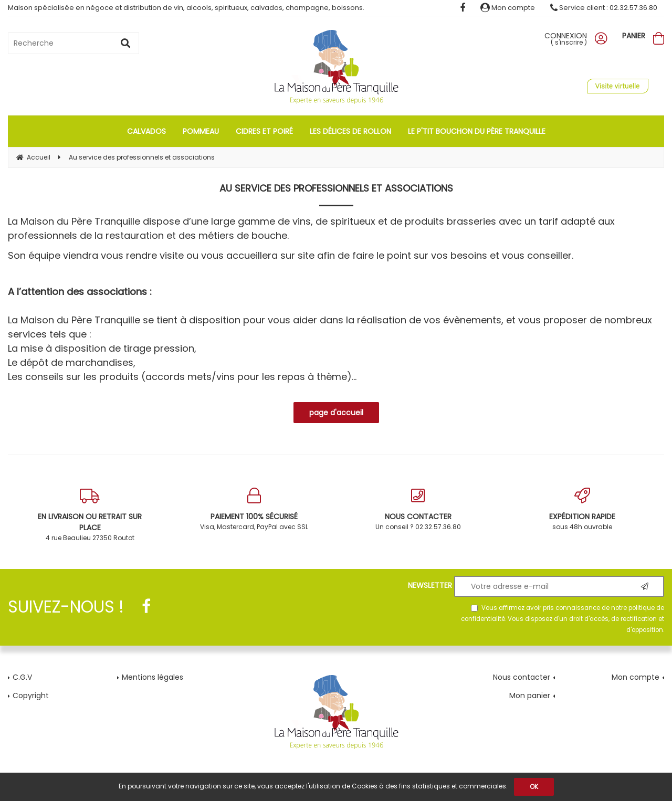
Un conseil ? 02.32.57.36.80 (418, 509)
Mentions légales (153, 677)
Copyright (31, 695)
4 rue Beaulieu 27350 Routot (90, 515)
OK (534, 787)
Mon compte (508, 8)
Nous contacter (522, 677)
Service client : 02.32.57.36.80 (604, 8)
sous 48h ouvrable (582, 509)
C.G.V (22, 677)
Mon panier (530, 695)
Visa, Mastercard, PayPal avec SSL (254, 509)
